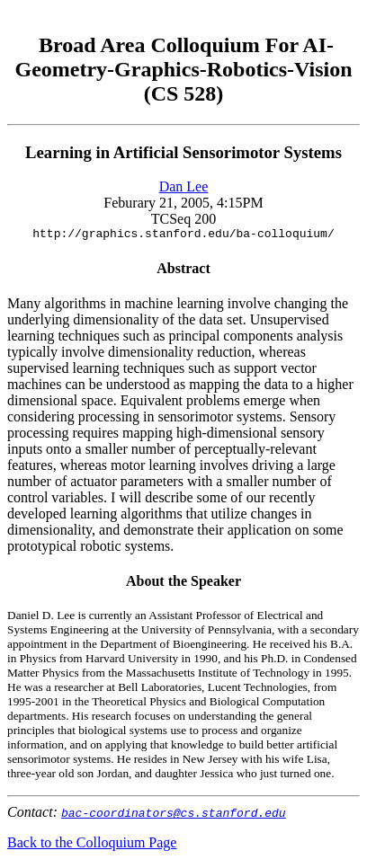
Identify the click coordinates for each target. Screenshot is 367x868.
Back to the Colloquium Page (92, 845)
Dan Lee (184, 186)
